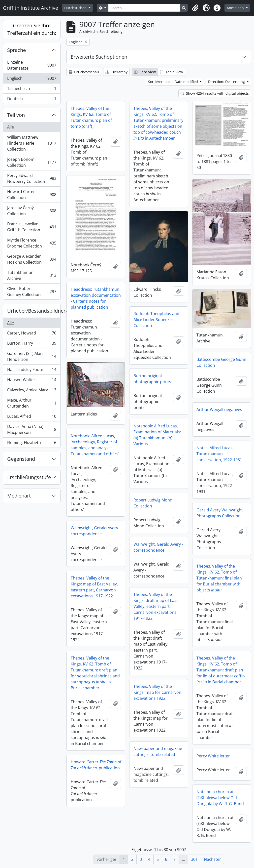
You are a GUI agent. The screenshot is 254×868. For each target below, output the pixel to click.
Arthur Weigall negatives (219, 410)
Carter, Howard (32, 334)
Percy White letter (213, 756)
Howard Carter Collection (32, 195)
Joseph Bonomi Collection (32, 162)
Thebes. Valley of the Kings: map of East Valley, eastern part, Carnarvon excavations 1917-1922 (94, 587)
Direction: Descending (227, 82)
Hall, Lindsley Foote (32, 371)
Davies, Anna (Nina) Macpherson (32, 429)
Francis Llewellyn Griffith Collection (32, 227)
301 (194, 859)
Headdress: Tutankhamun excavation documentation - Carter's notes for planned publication (96, 298)
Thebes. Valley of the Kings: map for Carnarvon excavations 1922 (157, 692)
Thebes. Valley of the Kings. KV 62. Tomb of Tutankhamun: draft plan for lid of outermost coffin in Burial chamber (221, 670)
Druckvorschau (84, 72)
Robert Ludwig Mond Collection (153, 503)
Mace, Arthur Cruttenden (32, 403)
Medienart (19, 496)
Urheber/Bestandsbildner (34, 311)
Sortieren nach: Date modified (174, 82)
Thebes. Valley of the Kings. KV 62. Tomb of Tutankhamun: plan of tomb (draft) (91, 117)
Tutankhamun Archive (32, 275)
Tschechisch (32, 90)
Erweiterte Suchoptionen (99, 57)
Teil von (16, 115)
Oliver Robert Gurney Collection (32, 291)
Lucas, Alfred (32, 417)
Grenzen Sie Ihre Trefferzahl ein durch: (32, 29)
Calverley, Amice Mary (32, 391)
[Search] (144, 8)
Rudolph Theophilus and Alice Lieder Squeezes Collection (156, 320)
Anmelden (236, 8)
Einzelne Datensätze (32, 65)
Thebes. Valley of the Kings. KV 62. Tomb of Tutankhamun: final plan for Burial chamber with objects (219, 578)
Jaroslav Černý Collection (32, 211)
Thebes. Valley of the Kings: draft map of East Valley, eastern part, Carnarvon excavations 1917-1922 (156, 606)
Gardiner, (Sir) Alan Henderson (32, 356)
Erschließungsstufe (29, 477)
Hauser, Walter (32, 381)
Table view (172, 72)
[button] (195, 8)
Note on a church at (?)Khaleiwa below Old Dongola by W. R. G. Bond (220, 798)
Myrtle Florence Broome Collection (32, 243)
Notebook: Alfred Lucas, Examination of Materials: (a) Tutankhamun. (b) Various (157, 435)
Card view (145, 72)
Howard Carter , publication (96, 765)
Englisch (32, 79)
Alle (11, 127)
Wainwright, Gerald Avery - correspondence (95, 531)
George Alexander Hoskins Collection (32, 259)
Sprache (16, 50)
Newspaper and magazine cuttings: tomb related (158, 751)
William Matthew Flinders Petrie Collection (32, 143)
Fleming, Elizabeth (32, 444)
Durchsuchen (76, 8)
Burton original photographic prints (152, 379)
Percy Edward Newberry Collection (32, 178)
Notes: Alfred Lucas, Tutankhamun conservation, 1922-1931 (219, 454)
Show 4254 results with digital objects (215, 93)
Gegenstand (21, 459)
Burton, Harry (32, 344)
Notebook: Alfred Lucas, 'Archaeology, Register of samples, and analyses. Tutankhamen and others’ (95, 445)
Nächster (212, 859)
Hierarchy (116, 72)
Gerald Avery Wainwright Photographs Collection (220, 513)
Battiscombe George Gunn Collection (221, 362)
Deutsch (32, 100)
